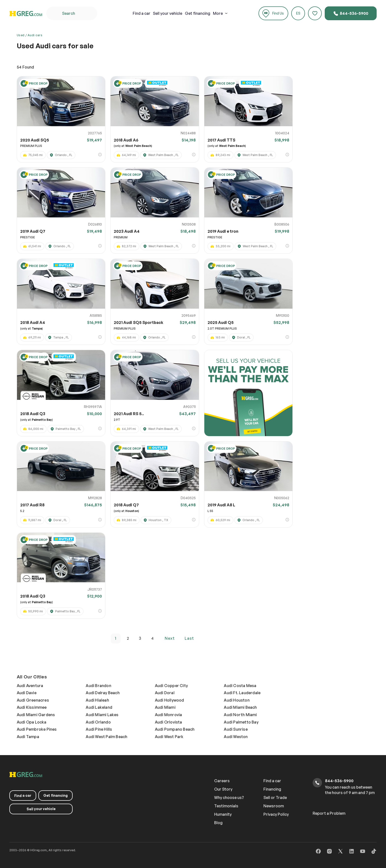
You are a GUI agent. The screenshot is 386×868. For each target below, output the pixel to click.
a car (142, 13)
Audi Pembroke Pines (37, 729)
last (189, 638)
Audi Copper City (171, 686)
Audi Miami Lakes (102, 715)
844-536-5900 (351, 14)
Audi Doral (165, 693)
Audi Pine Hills (99, 729)
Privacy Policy (276, 814)
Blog (218, 823)
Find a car (272, 781)
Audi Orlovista (169, 722)
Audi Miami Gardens (36, 715)
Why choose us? (229, 797)
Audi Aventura (30, 686)
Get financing (198, 13)
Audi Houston (237, 700)
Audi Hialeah (97, 700)
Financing (272, 789)
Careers (222, 781)
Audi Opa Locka (32, 722)
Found (25, 67)
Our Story (223, 789)
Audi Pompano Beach (175, 729)
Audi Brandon (98, 686)
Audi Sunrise (236, 729)
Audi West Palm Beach (106, 737)
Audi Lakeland (99, 707)
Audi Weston (236, 737)
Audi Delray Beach (103, 693)
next (170, 638)
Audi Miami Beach (240, 707)
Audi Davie (27, 693)
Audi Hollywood (169, 700)
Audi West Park (169, 737)
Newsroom (274, 806)
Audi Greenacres (33, 700)
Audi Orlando (98, 722)
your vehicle (168, 13)
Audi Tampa (28, 737)
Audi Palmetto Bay (241, 722)
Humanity (223, 814)
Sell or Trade (275, 797)
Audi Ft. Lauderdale (242, 693)
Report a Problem (329, 813)
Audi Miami (165, 707)
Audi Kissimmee (32, 707)
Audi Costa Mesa (240, 686)
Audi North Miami (240, 715)
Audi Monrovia (169, 715)
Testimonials (226, 806)
